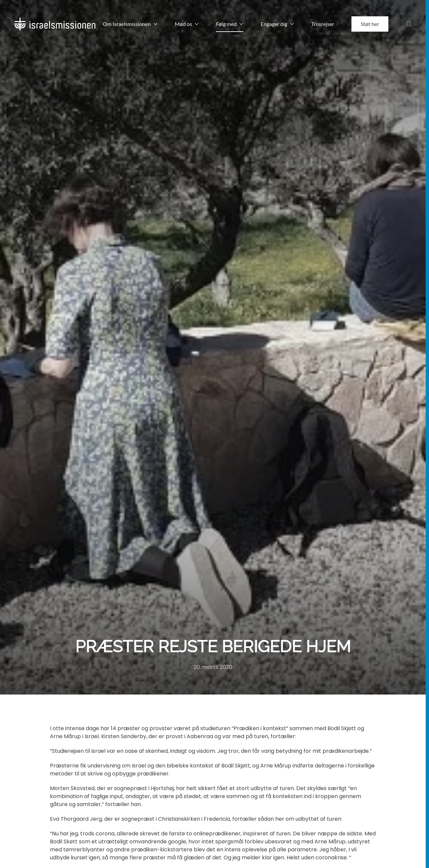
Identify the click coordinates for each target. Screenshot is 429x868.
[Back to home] (55, 24)
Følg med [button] (230, 24)
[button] (409, 24)
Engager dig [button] (277, 24)
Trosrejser (323, 24)
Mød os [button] (187, 24)
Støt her (370, 24)
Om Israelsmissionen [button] (130, 24)
